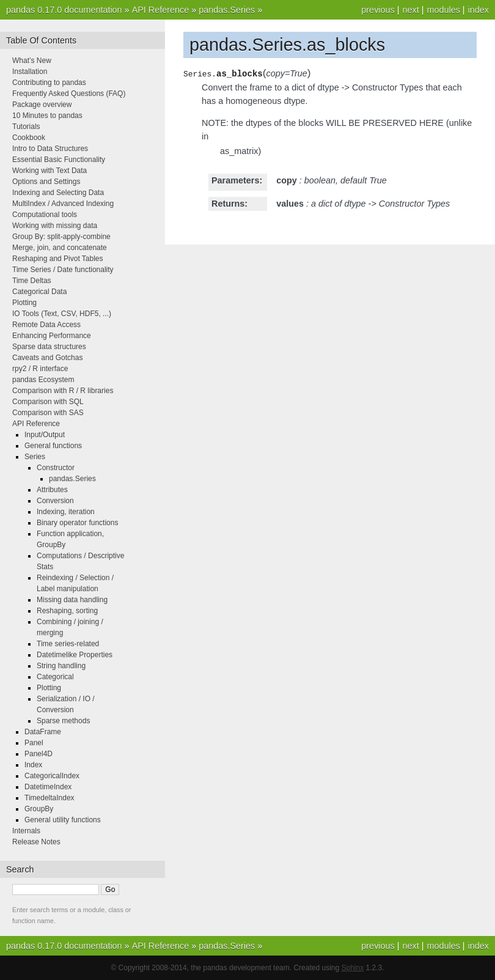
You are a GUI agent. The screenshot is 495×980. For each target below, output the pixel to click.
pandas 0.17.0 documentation (64, 10)
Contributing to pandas (49, 83)
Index (33, 765)
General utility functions (63, 820)
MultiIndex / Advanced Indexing (63, 204)
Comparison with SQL (48, 402)
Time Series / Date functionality (63, 270)
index (479, 10)
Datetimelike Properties (75, 655)
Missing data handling (72, 600)
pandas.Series (227, 10)
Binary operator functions (77, 523)
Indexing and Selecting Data (58, 193)
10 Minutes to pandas (47, 116)
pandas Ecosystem (43, 380)
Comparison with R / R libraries (63, 391)
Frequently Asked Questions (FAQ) (69, 94)
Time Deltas (32, 281)
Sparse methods (63, 721)
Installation (30, 72)
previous (378, 10)
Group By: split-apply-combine (61, 237)
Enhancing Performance (52, 336)
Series (35, 457)
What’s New (32, 61)
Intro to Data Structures (50, 149)
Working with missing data (55, 226)
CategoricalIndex (52, 776)
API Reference (161, 10)
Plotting (24, 303)
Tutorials (26, 127)
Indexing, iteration (66, 512)
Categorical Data (39, 292)
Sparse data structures (49, 347)
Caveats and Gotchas (47, 358)
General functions (53, 446)
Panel (34, 743)
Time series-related (68, 644)
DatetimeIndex (48, 787)
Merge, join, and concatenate (60, 248)
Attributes (52, 490)
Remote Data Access (46, 325)
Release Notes (36, 842)
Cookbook (29, 138)
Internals (26, 831)
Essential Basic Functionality (59, 160)
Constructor (56, 468)
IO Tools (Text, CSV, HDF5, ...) (62, 314)
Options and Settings (46, 182)
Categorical (55, 677)
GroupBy (39, 809)
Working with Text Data (50, 171)
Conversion (55, 501)
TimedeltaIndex (50, 798)
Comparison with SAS (48, 413)
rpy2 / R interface (40, 369)
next (410, 10)
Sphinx (353, 968)
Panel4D (38, 754)
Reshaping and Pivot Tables (58, 259)
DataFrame (43, 732)
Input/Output (45, 435)
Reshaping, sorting (67, 611)
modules (443, 10)
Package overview (42, 105)
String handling (61, 666)
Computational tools (45, 215)
